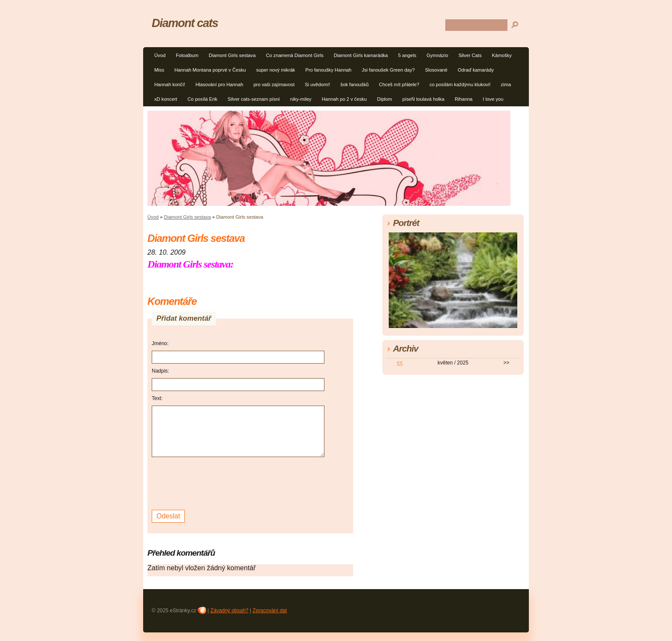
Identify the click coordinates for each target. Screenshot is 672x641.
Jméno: (160, 343)
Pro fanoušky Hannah (328, 70)
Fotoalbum (187, 55)
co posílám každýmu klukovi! (460, 84)
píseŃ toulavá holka (423, 99)
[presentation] (217, 482)
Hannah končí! (170, 84)
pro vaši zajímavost (274, 84)
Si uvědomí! (317, 84)
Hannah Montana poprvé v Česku (210, 70)
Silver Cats (470, 55)
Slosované (436, 70)
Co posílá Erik (202, 99)
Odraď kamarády (476, 70)
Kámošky (502, 55)
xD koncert (166, 99)
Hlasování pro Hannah (219, 84)
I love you (493, 99)
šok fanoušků (354, 84)
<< (400, 363)
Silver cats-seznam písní (254, 99)
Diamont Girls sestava (232, 55)
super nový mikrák (276, 70)
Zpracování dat (270, 611)
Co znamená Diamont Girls (294, 55)
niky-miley (301, 99)
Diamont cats (185, 23)
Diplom (385, 99)
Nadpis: (160, 371)
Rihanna (464, 99)
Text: (157, 398)
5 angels (407, 55)
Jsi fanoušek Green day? (388, 70)
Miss (159, 70)
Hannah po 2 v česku (344, 99)
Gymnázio (437, 55)
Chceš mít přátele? (399, 84)
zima (506, 84)
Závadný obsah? (229, 611)
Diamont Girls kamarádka (361, 55)
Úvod (160, 55)
